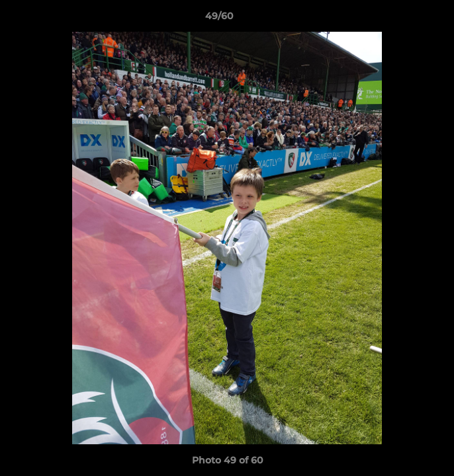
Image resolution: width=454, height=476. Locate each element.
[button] (406, 19)
